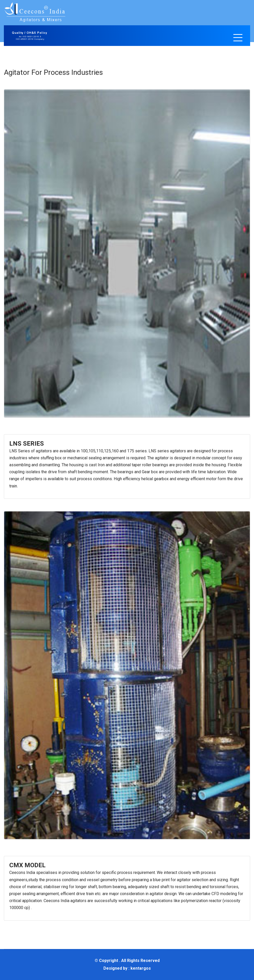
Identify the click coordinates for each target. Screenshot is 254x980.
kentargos (141, 968)
